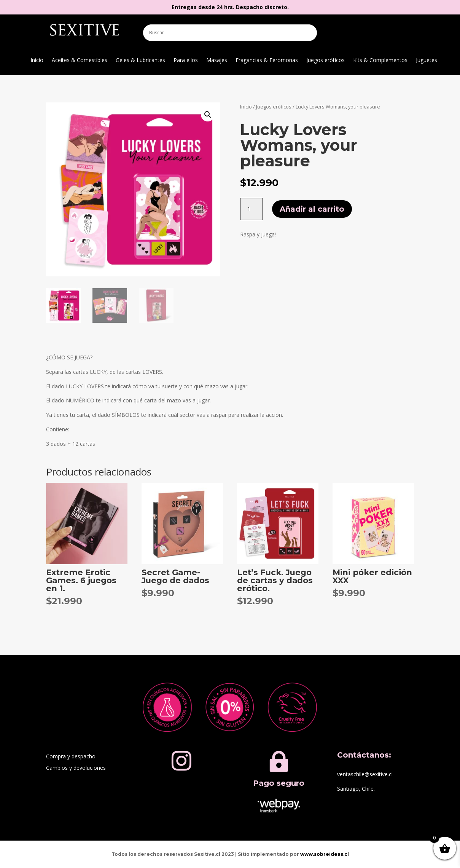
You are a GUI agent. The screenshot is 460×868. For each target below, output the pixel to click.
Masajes (217, 61)
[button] (208, 115)
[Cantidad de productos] (251, 209)
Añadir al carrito (312, 209)
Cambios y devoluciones (76, 768)
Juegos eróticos (326, 61)
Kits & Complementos (380, 61)
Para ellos (186, 61)
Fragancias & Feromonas (267, 61)
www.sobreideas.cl (325, 854)
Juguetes (427, 61)
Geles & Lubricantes (140, 61)
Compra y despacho (71, 757)
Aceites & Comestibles (80, 61)
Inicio (37, 61)
